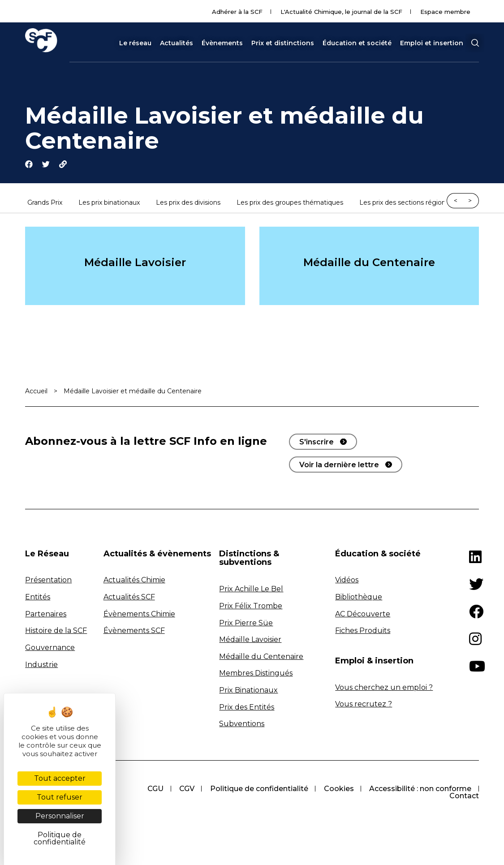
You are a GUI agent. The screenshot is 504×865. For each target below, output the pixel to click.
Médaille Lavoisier (135, 263)
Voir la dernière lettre (339, 465)
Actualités (177, 43)
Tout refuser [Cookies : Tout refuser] (60, 797)
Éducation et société (357, 43)
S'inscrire (317, 442)
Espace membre (445, 12)
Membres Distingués (256, 674)
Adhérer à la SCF (237, 12)
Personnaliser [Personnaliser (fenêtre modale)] (60, 816)
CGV (303, 790)
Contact (464, 797)
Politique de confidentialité (376, 790)
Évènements (222, 43)
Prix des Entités (247, 708)
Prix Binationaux (248, 691)
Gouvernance (50, 648)
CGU (271, 790)
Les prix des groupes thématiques (290, 203)
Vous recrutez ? (364, 705)
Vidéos (347, 581)
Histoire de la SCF (56, 631)
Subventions (242, 725)
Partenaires (46, 614)
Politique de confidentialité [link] (60, 838)
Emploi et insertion (432, 43)
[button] (475, 43)
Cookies (456, 790)
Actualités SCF (129, 598)
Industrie (41, 665)
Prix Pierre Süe (246, 623)
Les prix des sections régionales (409, 203)
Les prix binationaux (109, 203)
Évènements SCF (134, 631)
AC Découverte (363, 614)
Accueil (36, 392)
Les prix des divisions (188, 203)
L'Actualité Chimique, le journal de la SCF (341, 12)
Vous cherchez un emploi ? (384, 688)
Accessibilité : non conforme (382, 797)
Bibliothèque (359, 598)
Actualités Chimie (134, 581)
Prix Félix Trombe (251, 607)
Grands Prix (45, 203)
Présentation (48, 581)
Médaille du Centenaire (369, 263)
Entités (38, 598)
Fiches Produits (363, 631)
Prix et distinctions (283, 43)
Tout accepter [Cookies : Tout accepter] (60, 778)
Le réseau (135, 43)
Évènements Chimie (139, 614)
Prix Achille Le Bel (251, 590)
